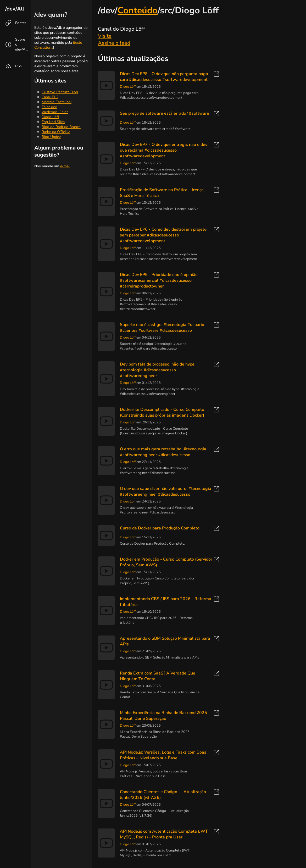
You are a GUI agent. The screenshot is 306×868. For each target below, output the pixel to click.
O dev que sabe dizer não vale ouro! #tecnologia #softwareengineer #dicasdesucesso (166, 491)
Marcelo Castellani (57, 102)
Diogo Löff (50, 117)
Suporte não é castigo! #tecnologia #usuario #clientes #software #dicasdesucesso (162, 328)
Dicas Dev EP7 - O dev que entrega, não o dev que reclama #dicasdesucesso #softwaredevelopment (164, 150)
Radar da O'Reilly (56, 132)
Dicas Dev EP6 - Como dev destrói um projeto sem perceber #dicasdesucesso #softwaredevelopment (163, 235)
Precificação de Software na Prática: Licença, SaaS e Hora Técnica (162, 193)
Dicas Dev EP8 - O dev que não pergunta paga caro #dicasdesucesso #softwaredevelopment (164, 77)
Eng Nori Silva (53, 122)
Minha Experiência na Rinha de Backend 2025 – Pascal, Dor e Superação (165, 716)
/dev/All (15, 9)
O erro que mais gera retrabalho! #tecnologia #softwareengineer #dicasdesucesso (163, 452)
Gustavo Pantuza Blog (60, 92)
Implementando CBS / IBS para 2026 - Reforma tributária (166, 602)
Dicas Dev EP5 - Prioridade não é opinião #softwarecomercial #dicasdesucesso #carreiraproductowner (159, 280)
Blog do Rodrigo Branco (61, 127)
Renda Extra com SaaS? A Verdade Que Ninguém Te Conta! (158, 676)
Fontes (21, 23)
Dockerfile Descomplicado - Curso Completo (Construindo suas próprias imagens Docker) (162, 412)
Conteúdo (138, 10)
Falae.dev (49, 107)
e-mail (65, 166)
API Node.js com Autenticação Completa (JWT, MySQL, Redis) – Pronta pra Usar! (164, 834)
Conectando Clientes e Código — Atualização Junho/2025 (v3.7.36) (163, 795)
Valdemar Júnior (55, 112)
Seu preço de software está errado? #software (165, 113)
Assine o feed (114, 43)
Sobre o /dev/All (21, 44)
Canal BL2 (50, 97)
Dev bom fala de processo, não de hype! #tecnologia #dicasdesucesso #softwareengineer (158, 370)
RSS (19, 66)
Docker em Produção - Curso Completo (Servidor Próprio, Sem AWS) (166, 562)
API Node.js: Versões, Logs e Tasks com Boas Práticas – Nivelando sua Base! (163, 755)
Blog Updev (51, 137)
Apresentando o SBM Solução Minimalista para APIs (165, 641)
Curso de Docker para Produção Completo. (160, 528)
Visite (105, 36)
